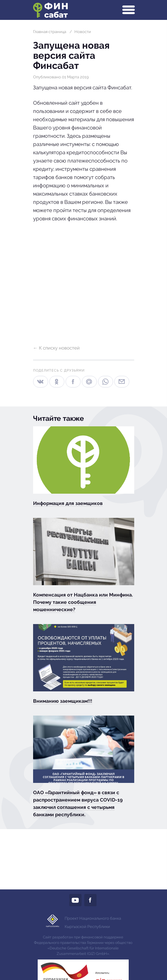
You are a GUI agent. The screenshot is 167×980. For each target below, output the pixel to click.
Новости (83, 32)
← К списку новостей (56, 348)
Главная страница (50, 32)
